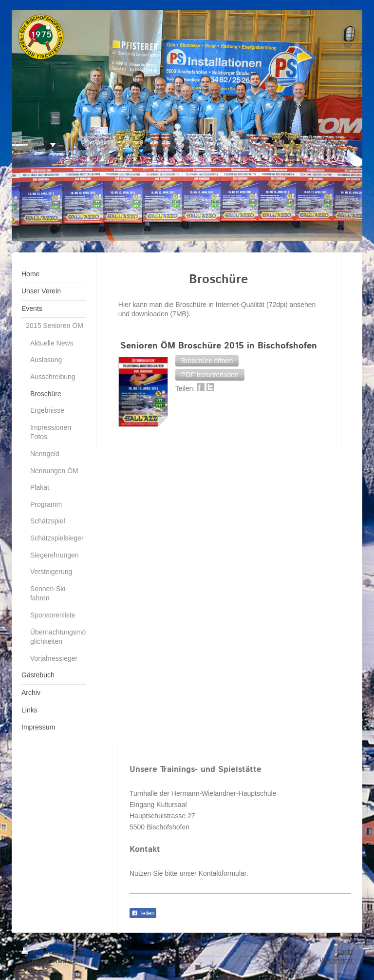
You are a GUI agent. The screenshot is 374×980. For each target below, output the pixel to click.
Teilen (143, 913)
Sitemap (86, 952)
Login (345, 951)
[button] (207, 361)
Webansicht (336, 960)
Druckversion (46, 952)
